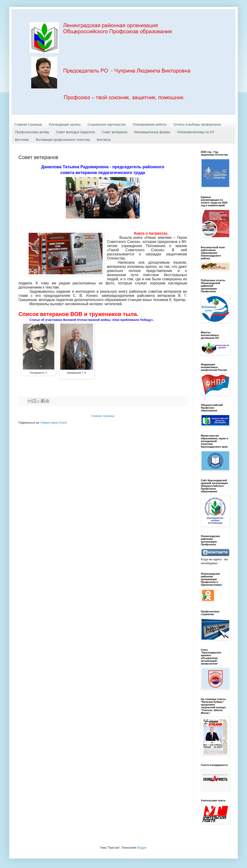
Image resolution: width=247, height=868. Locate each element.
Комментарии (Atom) (54, 423)
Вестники (22, 140)
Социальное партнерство (107, 124)
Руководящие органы (65, 124)
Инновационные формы (152, 132)
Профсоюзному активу (32, 132)
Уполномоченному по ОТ (196, 132)
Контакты (104, 140)
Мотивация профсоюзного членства (63, 140)
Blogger (142, 848)
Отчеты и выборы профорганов (197, 124)
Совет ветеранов (114, 132)
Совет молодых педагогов (75, 132)
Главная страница (28, 124)
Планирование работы (150, 124)
